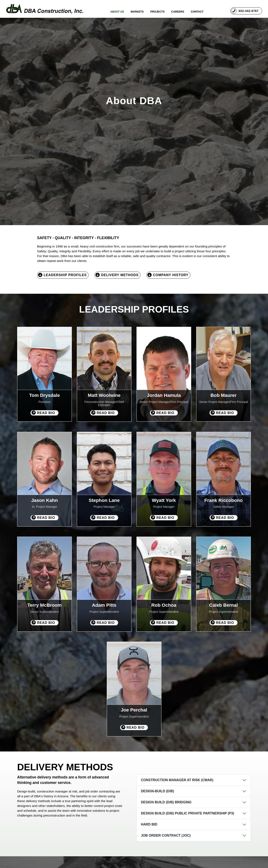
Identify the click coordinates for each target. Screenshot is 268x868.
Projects (157, 12)
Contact (197, 12)
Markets (137, 12)
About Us (117, 12)
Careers (178, 12)
